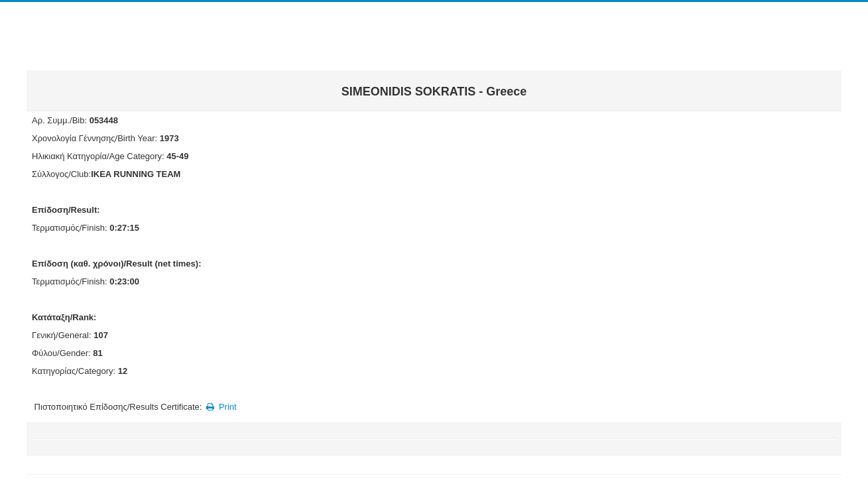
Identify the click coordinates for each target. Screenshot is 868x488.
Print (220, 407)
